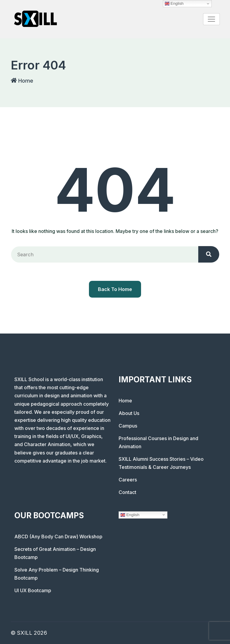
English (130, 515)
